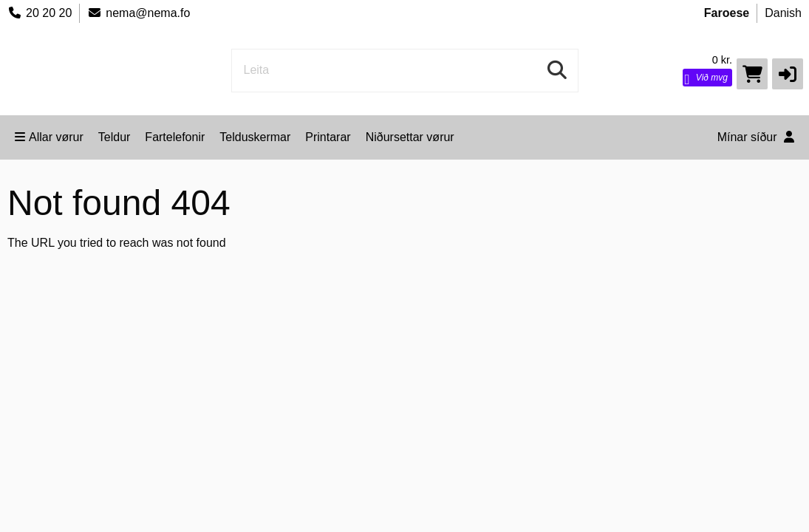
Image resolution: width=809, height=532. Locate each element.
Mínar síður (756, 137)
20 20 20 (40, 13)
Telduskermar (255, 137)
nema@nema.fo (139, 13)
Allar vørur (49, 137)
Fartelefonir (175, 137)
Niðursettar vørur (410, 137)
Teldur (115, 137)
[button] (788, 74)
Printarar (328, 137)
